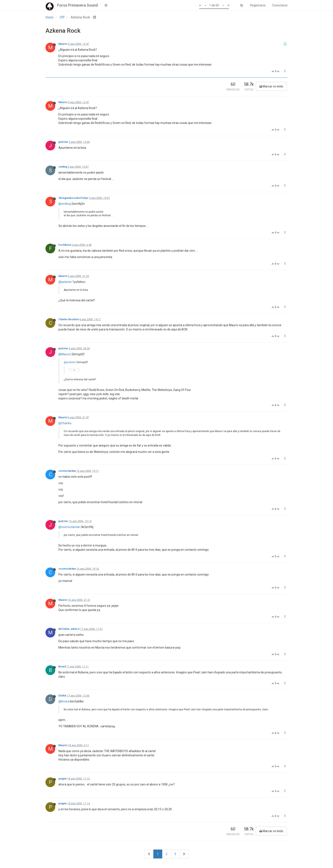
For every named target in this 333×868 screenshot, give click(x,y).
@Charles (65, 423)
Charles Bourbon (69, 319)
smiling (63, 167)
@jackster (65, 282)
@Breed (64, 701)
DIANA (62, 696)
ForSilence (65, 245)
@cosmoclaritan (69, 527)
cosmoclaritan (67, 471)
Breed (62, 667)
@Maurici (65, 354)
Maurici (63, 44)
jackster (63, 142)
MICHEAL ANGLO (69, 629)
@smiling (65, 204)
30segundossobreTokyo (73, 198)
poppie (63, 779)
